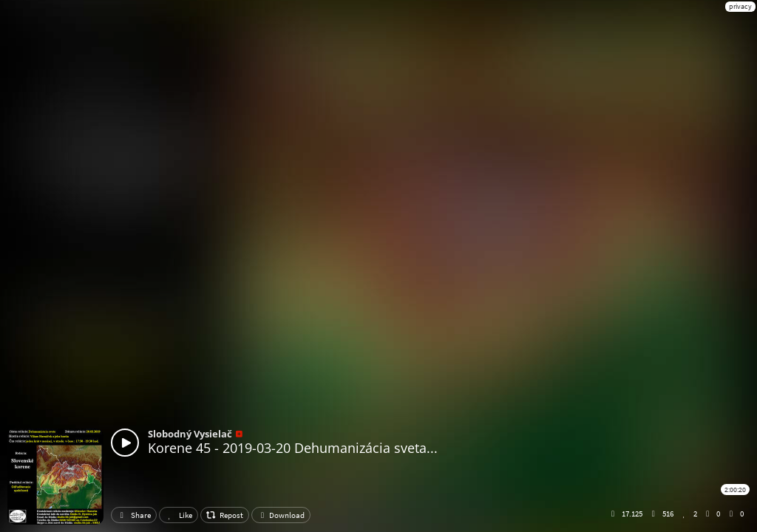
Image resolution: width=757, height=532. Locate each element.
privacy (740, 6)
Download (281, 515)
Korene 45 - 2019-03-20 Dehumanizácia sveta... (293, 448)
